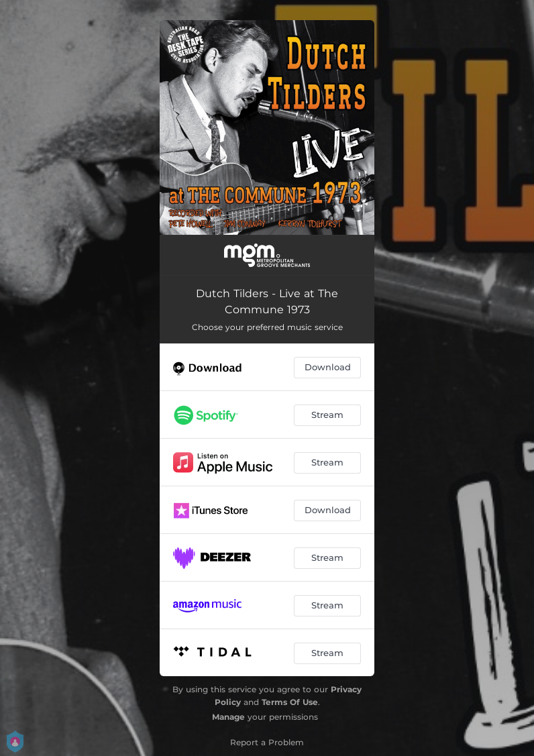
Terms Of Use (290, 702)
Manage (228, 717)
